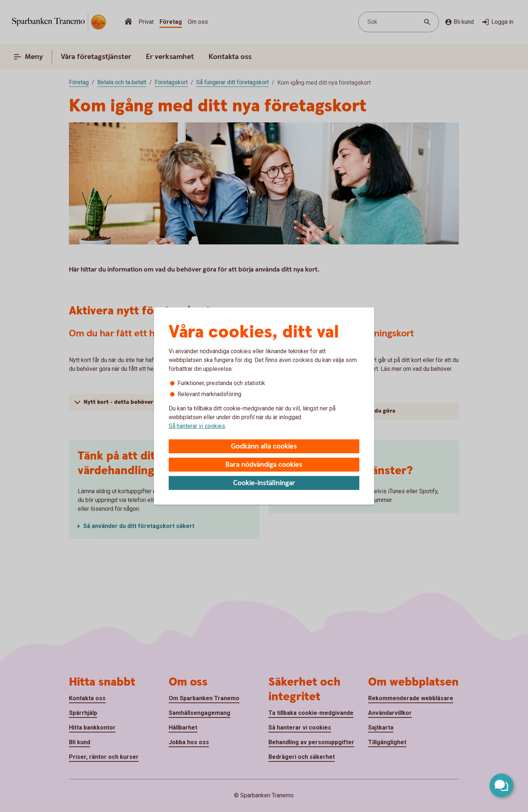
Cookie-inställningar (264, 483)
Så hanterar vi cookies (197, 426)
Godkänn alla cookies (264, 446)
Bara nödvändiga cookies (264, 465)
